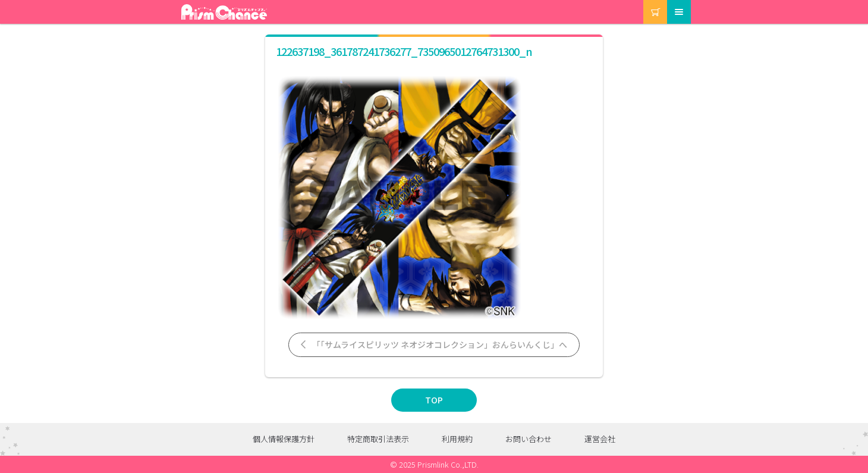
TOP (434, 400)
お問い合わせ (529, 439)
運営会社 (600, 439)
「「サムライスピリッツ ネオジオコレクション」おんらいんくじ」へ (433, 344)
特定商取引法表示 (378, 439)
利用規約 (457, 439)
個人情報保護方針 (284, 439)
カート (644, 0)
